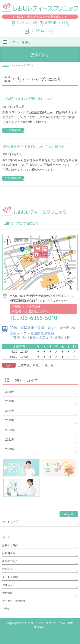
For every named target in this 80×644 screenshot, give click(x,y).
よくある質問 (10, 577)
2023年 (10, 420)
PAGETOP (69, 514)
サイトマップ (10, 522)
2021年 (10, 440)
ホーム (6, 537)
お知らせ (7, 585)
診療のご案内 (10, 545)
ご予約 (6, 609)
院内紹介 (7, 569)
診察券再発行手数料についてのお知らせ (34, 147)
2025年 (10, 401)
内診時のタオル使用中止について (29, 99)
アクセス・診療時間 (14, 601)
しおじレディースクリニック (45, 623)
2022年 (10, 430)
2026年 (10, 392)
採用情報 (7, 593)
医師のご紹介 (10, 561)
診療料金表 (9, 553)
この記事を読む (13, 130)
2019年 (10, 449)
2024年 (10, 411)
